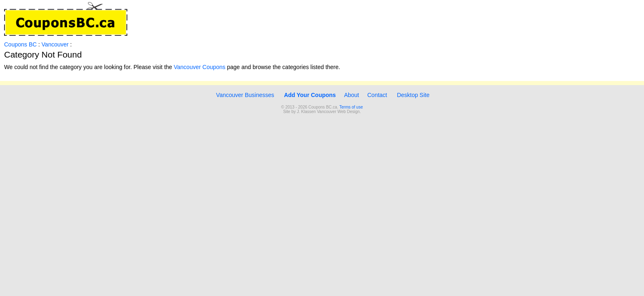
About (352, 95)
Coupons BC (20, 44)
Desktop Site (413, 95)
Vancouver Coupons (200, 67)
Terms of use (351, 107)
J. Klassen (306, 112)
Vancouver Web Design (338, 112)
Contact (377, 95)
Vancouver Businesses (244, 95)
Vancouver (56, 44)
